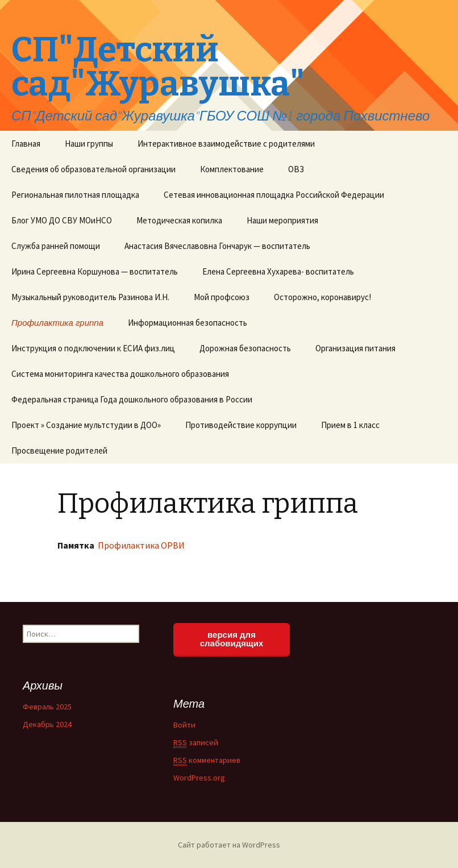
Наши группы (89, 144)
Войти (184, 725)
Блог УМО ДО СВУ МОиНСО (62, 220)
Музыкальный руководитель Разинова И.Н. (90, 297)
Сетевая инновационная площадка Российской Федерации (274, 195)
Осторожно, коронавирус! (322, 297)
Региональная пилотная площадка (75, 195)
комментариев (207, 760)
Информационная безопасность (188, 323)
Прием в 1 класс (350, 425)
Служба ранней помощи (56, 246)
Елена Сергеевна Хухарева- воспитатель (278, 271)
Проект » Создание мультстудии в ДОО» (86, 425)
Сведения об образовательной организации (93, 169)
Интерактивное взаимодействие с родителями (226, 144)
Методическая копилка (179, 220)
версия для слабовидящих (232, 639)
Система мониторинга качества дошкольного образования (120, 374)
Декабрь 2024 (47, 724)
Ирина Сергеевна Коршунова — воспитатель (95, 271)
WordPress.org (199, 778)
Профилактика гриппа (57, 323)
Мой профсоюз (222, 297)
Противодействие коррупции (241, 425)
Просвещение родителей (59, 450)
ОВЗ (296, 169)
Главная (26, 144)
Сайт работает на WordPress (229, 845)
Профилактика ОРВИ (140, 545)
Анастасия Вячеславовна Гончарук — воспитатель (217, 246)
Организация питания (355, 348)
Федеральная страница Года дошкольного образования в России (132, 399)
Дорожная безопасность (245, 348)
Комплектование (232, 169)
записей (196, 743)
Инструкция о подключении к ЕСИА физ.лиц (93, 348)
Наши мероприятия (282, 220)
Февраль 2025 (47, 707)
